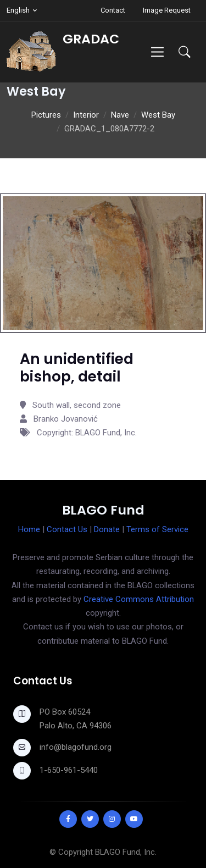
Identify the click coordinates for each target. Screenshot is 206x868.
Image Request (167, 10)
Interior (86, 115)
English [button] (18, 10)
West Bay (158, 115)
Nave (120, 115)
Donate (107, 529)
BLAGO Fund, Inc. (126, 852)
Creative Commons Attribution (139, 599)
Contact (113, 10)
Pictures (46, 115)
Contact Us (67, 529)
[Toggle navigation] (157, 52)
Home (29, 529)
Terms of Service (157, 529)
